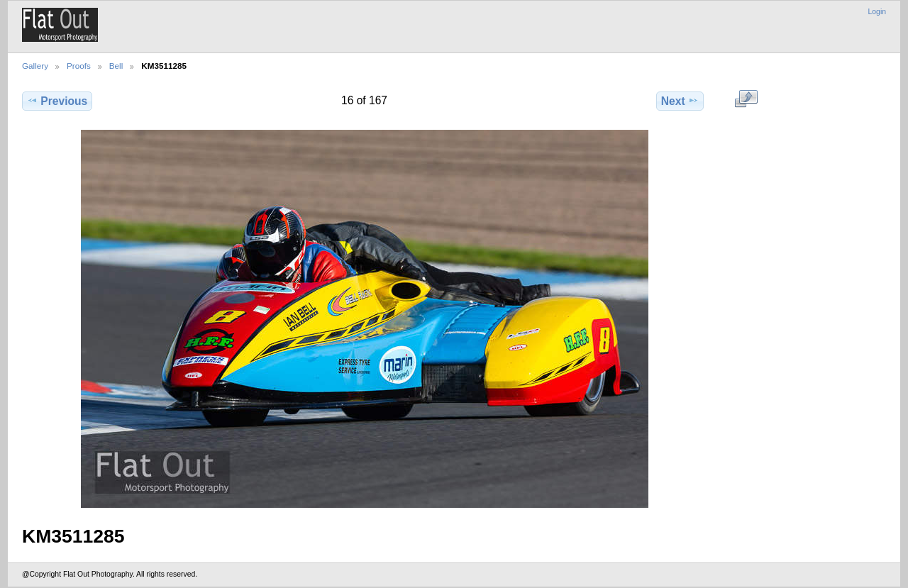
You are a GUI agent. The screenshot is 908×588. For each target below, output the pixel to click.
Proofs (79, 66)
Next (680, 101)
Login (877, 12)
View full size (746, 99)
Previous (57, 101)
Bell (116, 66)
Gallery (35, 66)
